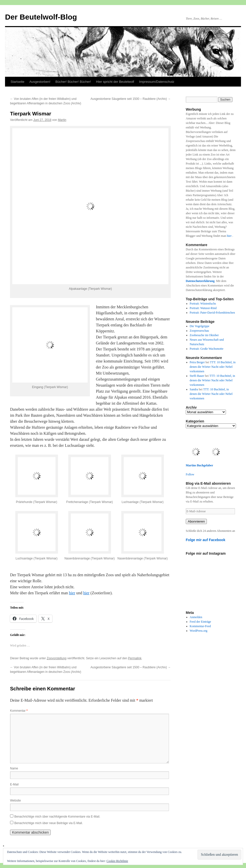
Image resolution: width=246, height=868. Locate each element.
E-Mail (14, 784)
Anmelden (196, 617)
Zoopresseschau (199, 331)
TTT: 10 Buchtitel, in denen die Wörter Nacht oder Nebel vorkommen (213, 367)
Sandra (194, 389)
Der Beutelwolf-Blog (41, 17)
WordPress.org (199, 631)
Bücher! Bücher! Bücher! (73, 82)
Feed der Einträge (200, 622)
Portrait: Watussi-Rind (203, 308)
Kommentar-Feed (200, 626)
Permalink (135, 658)
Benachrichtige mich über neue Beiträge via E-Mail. (49, 823)
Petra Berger (197, 362)
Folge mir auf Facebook (206, 540)
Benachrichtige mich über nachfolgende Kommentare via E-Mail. (57, 817)
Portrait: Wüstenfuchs (203, 304)
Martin (62, 120)
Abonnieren (196, 521)
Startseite (17, 82)
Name (14, 768)
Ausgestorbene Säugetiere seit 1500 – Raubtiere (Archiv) (131, 99)
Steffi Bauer (197, 376)
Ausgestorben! (40, 82)
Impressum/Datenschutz (157, 82)
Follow (190, 474)
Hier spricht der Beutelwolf (115, 82)
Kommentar (19, 711)
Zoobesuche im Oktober (204, 335)
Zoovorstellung (57, 658)
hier (72, 593)
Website (15, 801)
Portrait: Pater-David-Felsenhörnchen (212, 313)
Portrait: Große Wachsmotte (207, 349)
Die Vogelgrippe (200, 326)
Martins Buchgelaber (199, 465)
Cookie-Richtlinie (117, 861)
